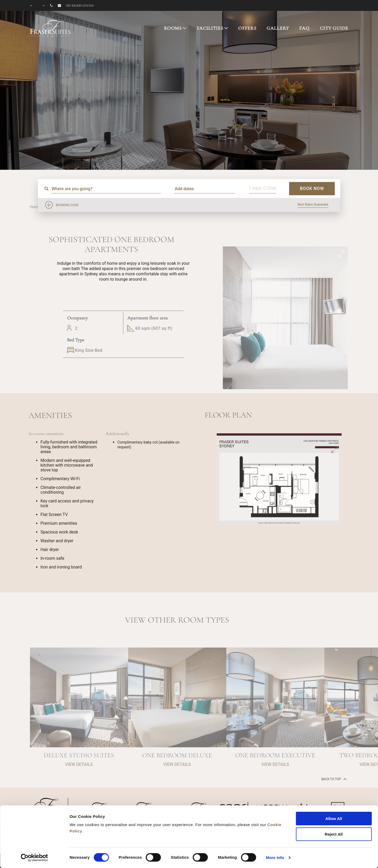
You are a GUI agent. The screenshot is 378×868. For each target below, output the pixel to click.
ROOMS (173, 28)
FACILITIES (210, 28)
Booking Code (67, 205)
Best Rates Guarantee (313, 205)
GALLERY (278, 28)
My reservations (80, 6)
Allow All (334, 819)
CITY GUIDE (334, 28)
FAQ (304, 28)
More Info (275, 858)
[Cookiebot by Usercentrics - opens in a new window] (34, 858)
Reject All (334, 834)
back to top (333, 779)
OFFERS (247, 28)
